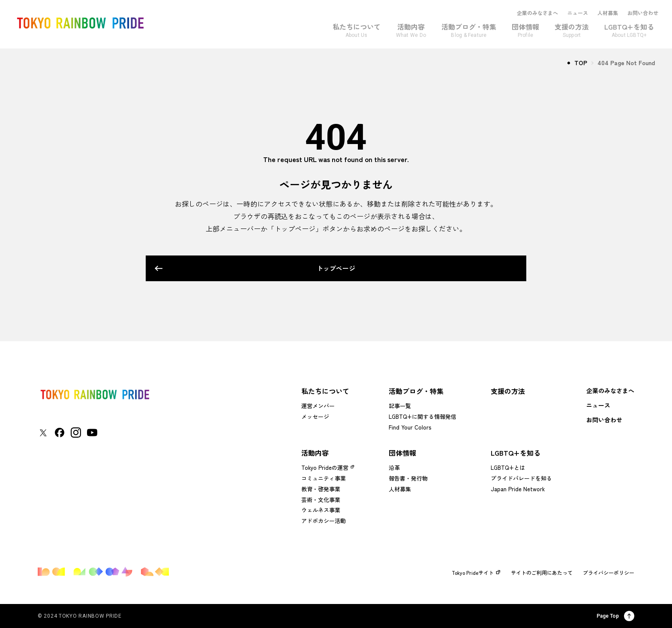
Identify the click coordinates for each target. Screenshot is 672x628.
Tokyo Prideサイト (476, 573)
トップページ (324, 268)
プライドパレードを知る (521, 478)
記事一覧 (400, 406)
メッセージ (315, 416)
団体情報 (402, 453)
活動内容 (315, 453)
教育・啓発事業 (321, 489)
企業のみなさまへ (537, 13)
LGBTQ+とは (508, 467)
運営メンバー (318, 406)
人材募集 (608, 13)
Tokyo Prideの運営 (325, 467)
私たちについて (325, 391)
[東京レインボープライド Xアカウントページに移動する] (43, 433)
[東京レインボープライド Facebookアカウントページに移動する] (60, 433)
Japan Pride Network (518, 489)
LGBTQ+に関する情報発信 (423, 416)
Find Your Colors (410, 427)
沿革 (394, 467)
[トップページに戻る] (95, 395)
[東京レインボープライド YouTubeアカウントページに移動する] (92, 433)
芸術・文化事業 (321, 500)
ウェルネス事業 (321, 510)
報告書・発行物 (408, 478)
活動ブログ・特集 (416, 391)
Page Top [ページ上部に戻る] (615, 616)
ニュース (578, 13)
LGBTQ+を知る (516, 453)
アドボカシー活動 (324, 521)
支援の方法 (508, 391)
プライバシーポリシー (609, 573)
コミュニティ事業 (324, 478)
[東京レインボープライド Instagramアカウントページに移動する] (76, 433)
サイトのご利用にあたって (542, 573)
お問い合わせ (643, 13)
